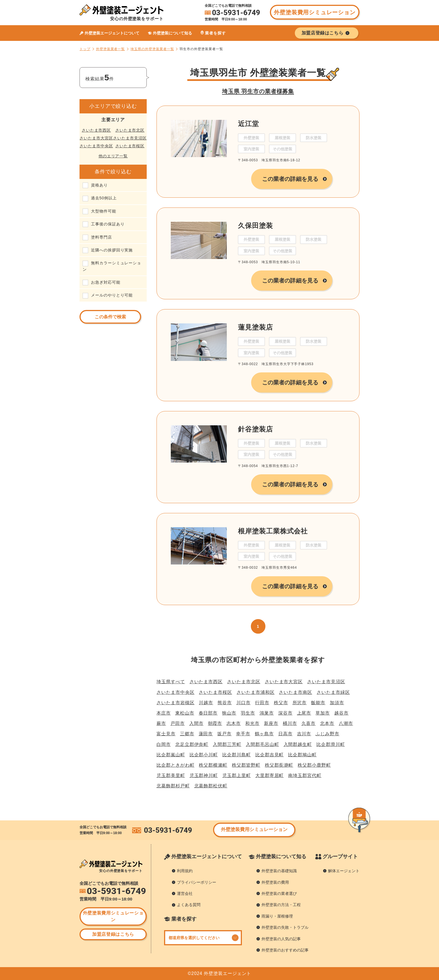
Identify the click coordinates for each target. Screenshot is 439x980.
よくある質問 (189, 905)
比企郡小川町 (204, 755)
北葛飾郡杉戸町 (173, 786)
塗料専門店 (101, 237)
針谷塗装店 (255, 429)
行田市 (262, 703)
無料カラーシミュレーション (112, 266)
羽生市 (248, 713)
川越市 (206, 703)
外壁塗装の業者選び (279, 893)
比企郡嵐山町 (171, 755)
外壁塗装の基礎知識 (279, 871)
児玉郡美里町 (171, 775)
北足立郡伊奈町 (192, 744)
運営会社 (185, 893)
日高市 (285, 734)
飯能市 (318, 703)
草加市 (323, 713)
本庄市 (164, 713)
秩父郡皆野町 (246, 765)
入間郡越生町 (298, 744)
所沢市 (300, 703)
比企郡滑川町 (331, 744)
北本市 (327, 723)
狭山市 (229, 713)
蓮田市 (206, 734)
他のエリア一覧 (113, 156)
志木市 (234, 723)
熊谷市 (225, 703)
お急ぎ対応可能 (106, 282)
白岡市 (164, 744)
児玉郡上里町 (237, 775)
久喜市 (309, 723)
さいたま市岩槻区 (175, 703)
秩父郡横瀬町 (213, 765)
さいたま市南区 (296, 692)
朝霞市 (215, 723)
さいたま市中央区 (96, 146)
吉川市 (304, 734)
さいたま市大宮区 (96, 138)
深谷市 (285, 713)
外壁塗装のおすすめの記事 (285, 950)
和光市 (252, 723)
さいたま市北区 (130, 130)
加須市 (337, 703)
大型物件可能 (104, 211)
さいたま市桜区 (130, 146)
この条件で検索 (110, 317)
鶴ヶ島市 (264, 734)
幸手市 (243, 734)
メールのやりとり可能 (112, 295)
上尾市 (304, 713)
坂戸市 (224, 734)
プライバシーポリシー (197, 882)
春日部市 (208, 713)
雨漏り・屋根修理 (277, 916)
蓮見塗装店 (255, 327)
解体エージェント (344, 871)
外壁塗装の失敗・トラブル (285, 927)
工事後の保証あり (108, 224)
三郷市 (187, 734)
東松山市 (185, 713)
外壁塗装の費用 (275, 882)
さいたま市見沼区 (130, 138)
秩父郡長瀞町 (279, 765)
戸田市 (178, 723)
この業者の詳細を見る (290, 179)
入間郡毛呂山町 (262, 744)
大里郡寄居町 (270, 775)
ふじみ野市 (327, 734)
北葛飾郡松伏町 (211, 786)
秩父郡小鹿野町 (314, 765)
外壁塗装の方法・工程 (281, 905)
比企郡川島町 (237, 755)
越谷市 (341, 713)
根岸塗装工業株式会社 (273, 531)
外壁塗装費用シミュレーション (315, 12)
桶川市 (290, 723)
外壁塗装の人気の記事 (281, 939)
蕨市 (161, 723)
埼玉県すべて (171, 682)
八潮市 (346, 723)
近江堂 (248, 124)
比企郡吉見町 (270, 755)
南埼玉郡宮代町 (305, 775)
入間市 (196, 723)
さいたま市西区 (96, 130)
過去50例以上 (104, 198)
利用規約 (185, 871)
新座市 (271, 723)
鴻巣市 (267, 713)
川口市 (243, 703)
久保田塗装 (255, 226)
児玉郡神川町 (204, 775)
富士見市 (166, 734)
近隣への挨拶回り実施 (112, 250)
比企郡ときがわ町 (175, 765)
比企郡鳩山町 (302, 755)
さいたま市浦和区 (255, 692)
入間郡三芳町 (227, 744)
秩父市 (281, 703)
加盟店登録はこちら (113, 934)
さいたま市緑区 (333, 692)
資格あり (99, 185)
